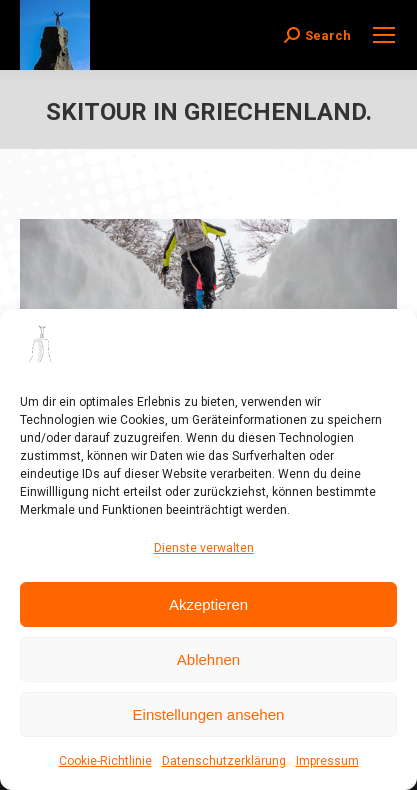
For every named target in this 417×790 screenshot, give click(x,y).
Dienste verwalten (204, 548)
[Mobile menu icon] (384, 35)
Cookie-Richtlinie (105, 761)
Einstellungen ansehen (209, 714)
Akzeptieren (208, 604)
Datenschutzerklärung (224, 761)
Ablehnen (208, 659)
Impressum (327, 761)
